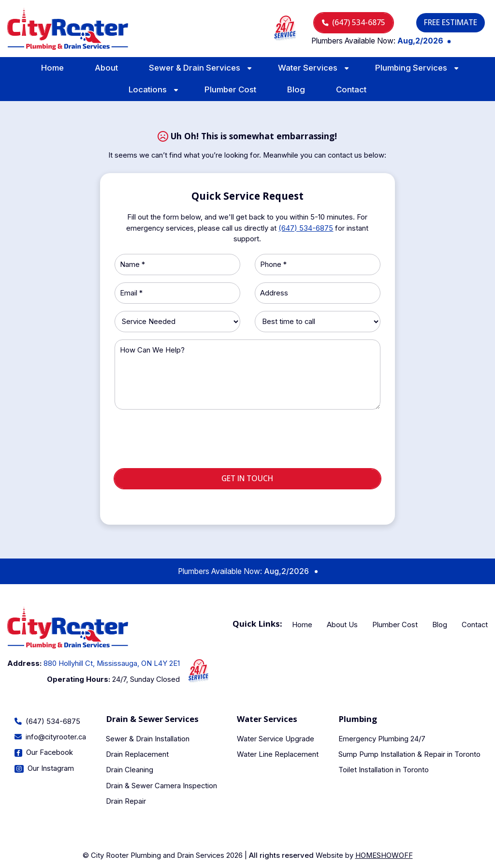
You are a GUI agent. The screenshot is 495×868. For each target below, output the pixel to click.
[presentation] (247, 443)
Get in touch (247, 478)
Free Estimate (451, 22)
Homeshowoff (384, 855)
